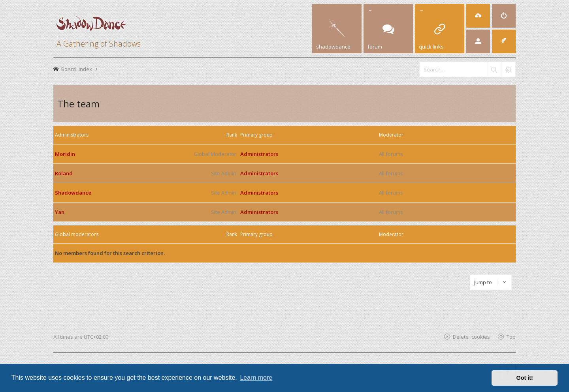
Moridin (65, 154)
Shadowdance (73, 193)
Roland (64, 173)
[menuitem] (478, 16)
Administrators (72, 135)
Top (511, 337)
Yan (60, 212)
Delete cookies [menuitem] (471, 337)
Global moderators (77, 234)
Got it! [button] (525, 378)
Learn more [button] (256, 378)
